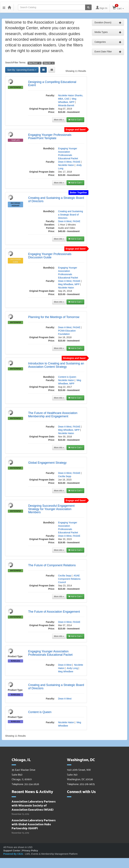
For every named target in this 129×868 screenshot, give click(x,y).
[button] (4, 7)
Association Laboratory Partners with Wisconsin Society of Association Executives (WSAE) (34, 806)
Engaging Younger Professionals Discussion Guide (50, 256)
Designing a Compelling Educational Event (52, 84)
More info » (59, 120)
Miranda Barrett (66, 105)
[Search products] (88, 7)
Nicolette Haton (66, 165)
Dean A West (65, 665)
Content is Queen (67, 377)
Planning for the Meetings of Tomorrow (54, 317)
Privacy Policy (30, 851)
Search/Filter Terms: (16, 63)
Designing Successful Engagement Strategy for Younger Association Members (51, 509)
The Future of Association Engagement (54, 612)
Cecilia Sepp (65, 476)
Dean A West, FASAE (69, 162)
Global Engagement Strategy (47, 463)
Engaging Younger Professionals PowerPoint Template (50, 136)
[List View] (52, 70)
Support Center (12, 851)
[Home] (9, 7)
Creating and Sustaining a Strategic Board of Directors (56, 200)
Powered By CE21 (14, 854)
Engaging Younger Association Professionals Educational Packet (50, 653)
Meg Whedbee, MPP (69, 284)
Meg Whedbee (66, 671)
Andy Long (72, 668)
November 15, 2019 (20, 814)
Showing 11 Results (76, 71)
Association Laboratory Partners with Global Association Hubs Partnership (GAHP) (34, 825)
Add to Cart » (75, 120)
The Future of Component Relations (52, 565)
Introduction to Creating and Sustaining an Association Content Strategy (56, 365)
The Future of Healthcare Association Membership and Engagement (53, 415)
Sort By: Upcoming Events (22, 70)
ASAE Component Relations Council (69, 579)
